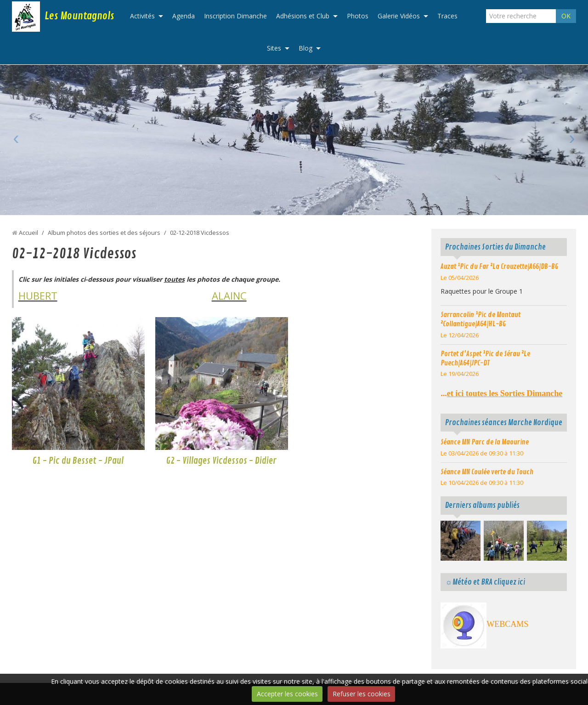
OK (566, 16)
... (501, 393)
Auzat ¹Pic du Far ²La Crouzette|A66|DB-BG (499, 267)
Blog (305, 48)
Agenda (184, 16)
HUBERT (38, 296)
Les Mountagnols (79, 16)
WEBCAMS (507, 624)
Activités (142, 16)
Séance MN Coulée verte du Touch (487, 472)
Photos (358, 16)
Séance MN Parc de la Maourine (485, 442)
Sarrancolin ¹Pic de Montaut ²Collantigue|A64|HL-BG (481, 319)
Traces (447, 16)
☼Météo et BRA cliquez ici (485, 582)
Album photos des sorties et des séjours (104, 233)
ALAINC (229, 296)
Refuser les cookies (362, 694)
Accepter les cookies (287, 694)
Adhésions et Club (303, 16)
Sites (274, 48)
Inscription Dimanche (235, 16)
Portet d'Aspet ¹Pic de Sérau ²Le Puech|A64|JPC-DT (485, 358)
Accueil (28, 233)
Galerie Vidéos (399, 16)
